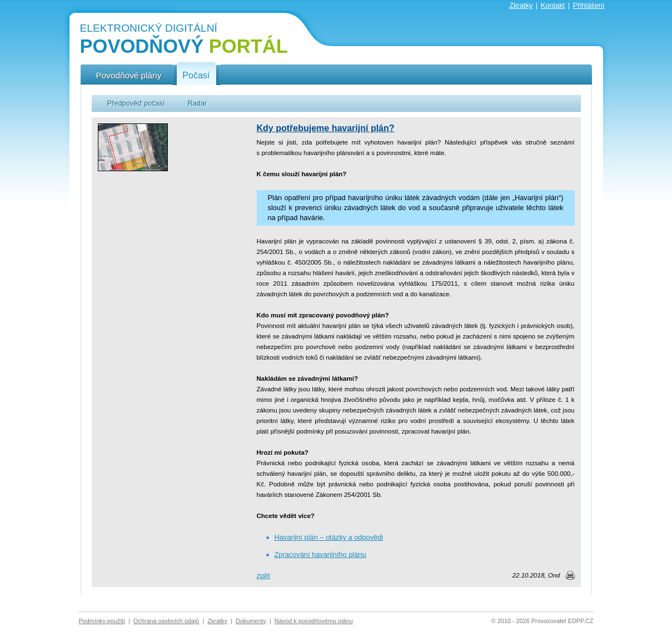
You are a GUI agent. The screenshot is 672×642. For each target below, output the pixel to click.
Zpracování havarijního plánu (320, 554)
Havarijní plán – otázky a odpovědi (329, 537)
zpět (263, 576)
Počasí (196, 76)
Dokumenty (251, 621)
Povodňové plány (129, 75)
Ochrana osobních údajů (166, 621)
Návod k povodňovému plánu (314, 621)
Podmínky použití (102, 621)
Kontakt (553, 5)
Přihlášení (589, 5)
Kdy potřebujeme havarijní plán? (326, 128)
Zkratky (521, 5)
